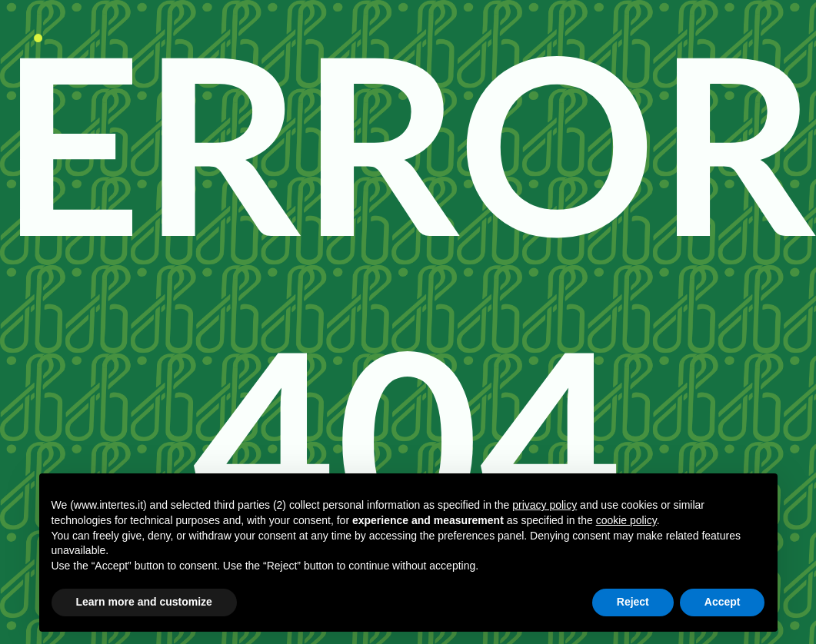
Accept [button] (723, 602)
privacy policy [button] (545, 505)
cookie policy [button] (626, 520)
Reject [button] (633, 602)
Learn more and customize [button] (144, 602)
